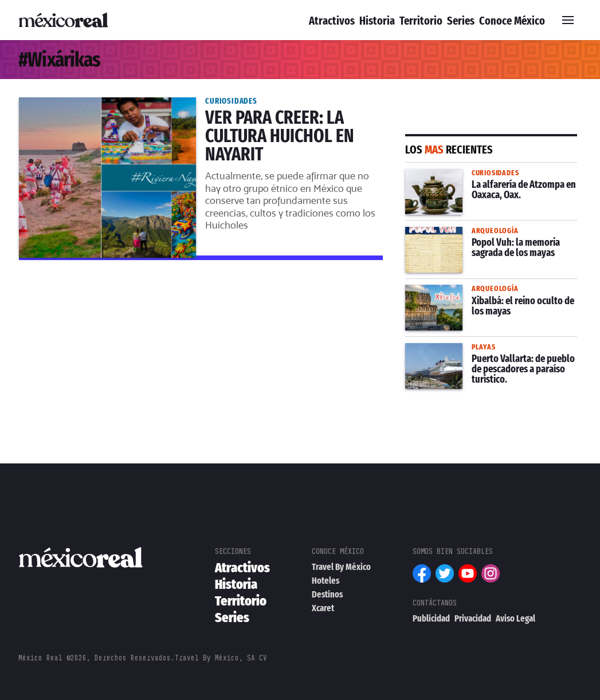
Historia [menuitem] (377, 21)
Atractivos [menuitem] (332, 21)
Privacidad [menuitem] (473, 618)
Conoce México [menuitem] (512, 21)
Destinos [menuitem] (327, 594)
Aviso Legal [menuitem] (515, 618)
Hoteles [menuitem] (326, 581)
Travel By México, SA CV (221, 658)
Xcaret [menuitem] (323, 608)
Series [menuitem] (461, 21)
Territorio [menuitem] (421, 21)
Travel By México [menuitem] (341, 567)
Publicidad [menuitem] (431, 618)
